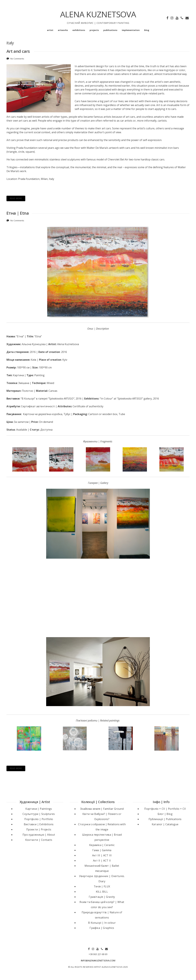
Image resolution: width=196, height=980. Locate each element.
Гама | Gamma (102, 850)
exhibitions (79, 30)
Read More (16, 198)
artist (50, 30)
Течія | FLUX (102, 886)
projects (94, 30)
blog (147, 30)
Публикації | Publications (165, 819)
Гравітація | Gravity (102, 897)
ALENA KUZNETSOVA (98, 14)
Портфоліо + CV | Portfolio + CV (165, 809)
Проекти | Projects (39, 829)
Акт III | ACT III (102, 855)
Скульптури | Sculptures (39, 814)
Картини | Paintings (39, 809)
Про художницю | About (39, 835)
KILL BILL (102, 892)
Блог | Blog (165, 814)
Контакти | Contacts (39, 840)
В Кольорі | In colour (102, 923)
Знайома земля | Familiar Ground (102, 809)
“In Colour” (106, 399)
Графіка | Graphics (102, 928)
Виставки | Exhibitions (39, 824)
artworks (63, 30)
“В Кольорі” (28, 399)
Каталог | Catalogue (165, 824)
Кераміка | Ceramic (102, 845)
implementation (131, 30)
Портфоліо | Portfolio (39, 819)
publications (110, 30)
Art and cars (19, 51)
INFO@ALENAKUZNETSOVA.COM (98, 960)
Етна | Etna (18, 213)
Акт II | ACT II (102, 861)
